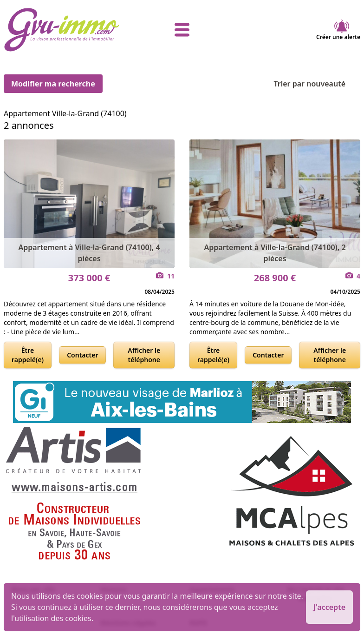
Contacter (82, 355)
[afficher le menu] (182, 30)
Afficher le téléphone (144, 355)
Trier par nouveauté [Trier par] (317, 84)
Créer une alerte (338, 30)
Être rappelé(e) (28, 355)
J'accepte (329, 607)
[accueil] (63, 30)
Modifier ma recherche (53, 84)
